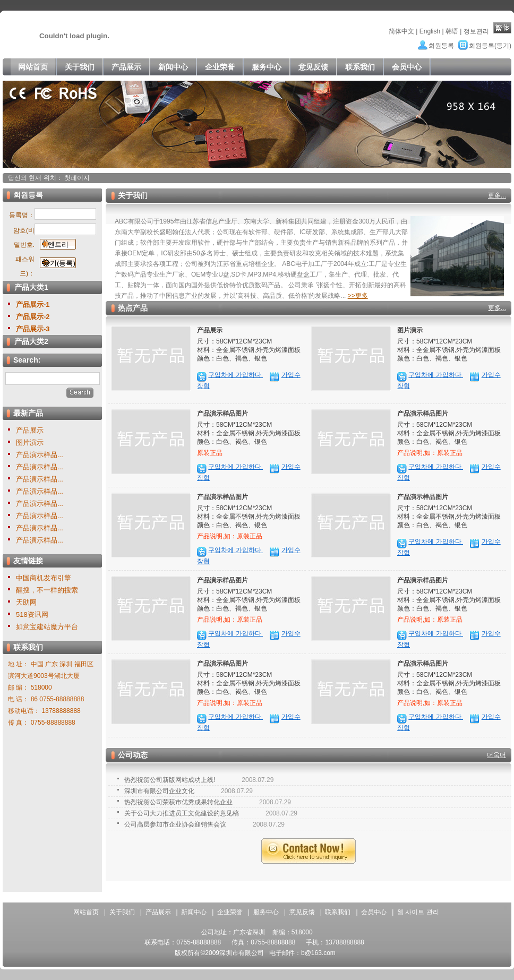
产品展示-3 (33, 329)
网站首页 (86, 912)
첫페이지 (77, 178)
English (430, 31)
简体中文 (401, 31)
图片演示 (30, 442)
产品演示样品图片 (222, 414)
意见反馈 (302, 912)
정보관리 (476, 31)
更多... (497, 195)
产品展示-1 (33, 304)
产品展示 (30, 430)
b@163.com (318, 953)
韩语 (452, 31)
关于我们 (122, 912)
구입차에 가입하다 (235, 375)
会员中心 (374, 912)
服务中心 (266, 912)
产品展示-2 (33, 317)
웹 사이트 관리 (418, 912)
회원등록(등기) (490, 46)
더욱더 (496, 755)
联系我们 (338, 912)
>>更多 (358, 296)
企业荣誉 (230, 912)
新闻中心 (194, 912)
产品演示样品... (40, 455)
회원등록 (441, 46)
